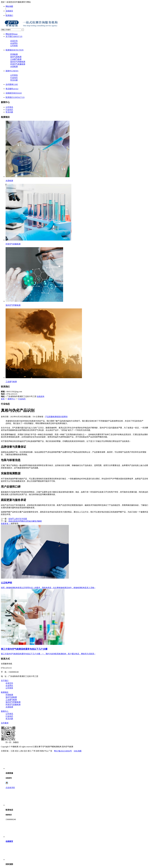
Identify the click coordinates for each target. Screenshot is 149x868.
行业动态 (14, 78)
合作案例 (12, 84)
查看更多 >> (6, 524)
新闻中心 (12, 71)
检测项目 (15, 50)
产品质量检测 (51, 417)
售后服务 (12, 89)
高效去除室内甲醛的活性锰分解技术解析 (25, 521)
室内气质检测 (16, 57)
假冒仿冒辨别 (62, 417)
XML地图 (78, 751)
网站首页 (12, 34)
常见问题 (14, 80)
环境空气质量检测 (18, 64)
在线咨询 (41, 396)
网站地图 (9, 6)
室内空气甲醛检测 (18, 62)
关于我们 (14, 36)
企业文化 (14, 41)
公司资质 (14, 46)
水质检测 (14, 67)
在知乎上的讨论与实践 (18, 519)
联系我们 (9, 15)
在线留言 (9, 11)
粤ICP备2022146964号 (63, 751)
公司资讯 (14, 75)
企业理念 (14, 43)
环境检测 (14, 54)
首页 (3, 399)
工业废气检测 (16, 59)
